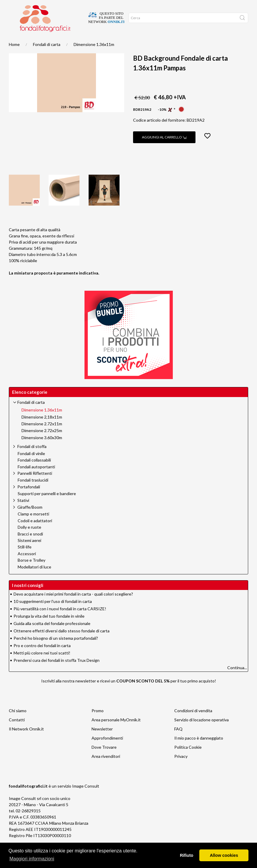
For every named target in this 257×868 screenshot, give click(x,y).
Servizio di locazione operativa (202, 731)
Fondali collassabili (34, 472)
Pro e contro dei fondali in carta (42, 657)
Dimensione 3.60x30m (42, 449)
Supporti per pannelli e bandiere (47, 505)
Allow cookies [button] (224, 855)
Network (64, 42)
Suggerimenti (31, 42)
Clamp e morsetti (33, 526)
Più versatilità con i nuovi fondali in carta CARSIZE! (60, 620)
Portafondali (29, 499)
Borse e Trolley (31, 572)
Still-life (25, 559)
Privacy (181, 768)
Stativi (23, 512)
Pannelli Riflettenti (35, 485)
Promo (49, 42)
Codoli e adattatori (35, 533)
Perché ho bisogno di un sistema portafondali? (56, 650)
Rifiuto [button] (187, 855)
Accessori (27, 566)
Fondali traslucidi (33, 492)
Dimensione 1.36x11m (94, 56)
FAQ (178, 741)
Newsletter (102, 741)
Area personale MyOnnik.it (116, 731)
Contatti (17, 731)
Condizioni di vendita (193, 722)
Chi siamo (18, 722)
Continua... (237, 679)
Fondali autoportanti (36, 479)
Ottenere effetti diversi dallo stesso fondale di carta (62, 643)
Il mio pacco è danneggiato (199, 750)
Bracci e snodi (30, 546)
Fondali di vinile (31, 465)
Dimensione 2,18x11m (42, 429)
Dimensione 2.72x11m (42, 436)
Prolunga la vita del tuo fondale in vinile (49, 628)
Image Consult (86, 798)
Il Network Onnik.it (26, 741)
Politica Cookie (188, 759)
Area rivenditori (106, 768)
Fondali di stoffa (32, 458)
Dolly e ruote (29, 539)
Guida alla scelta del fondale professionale (52, 635)
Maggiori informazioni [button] (32, 859)
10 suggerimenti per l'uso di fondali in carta (53, 613)
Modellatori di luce (34, 579)
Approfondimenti (107, 750)
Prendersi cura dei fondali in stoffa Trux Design (57, 672)
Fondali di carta (47, 56)
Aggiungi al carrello (164, 149)
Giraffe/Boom (30, 519)
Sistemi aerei (29, 552)
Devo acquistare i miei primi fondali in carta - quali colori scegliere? (73, 606)
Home (14, 42)
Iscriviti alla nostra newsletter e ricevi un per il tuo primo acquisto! (129, 693)
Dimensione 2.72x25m (42, 442)
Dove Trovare (104, 759)
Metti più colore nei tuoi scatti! (42, 665)
